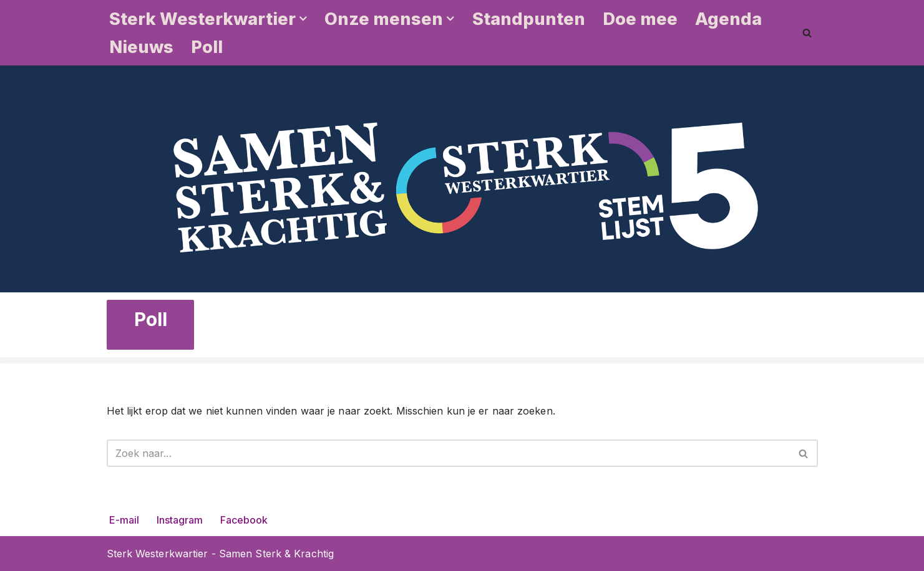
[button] (303, 19)
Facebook (244, 520)
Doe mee (640, 19)
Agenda (728, 19)
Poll (207, 47)
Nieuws (141, 47)
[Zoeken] (807, 33)
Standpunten (529, 19)
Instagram (180, 520)
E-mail (124, 520)
